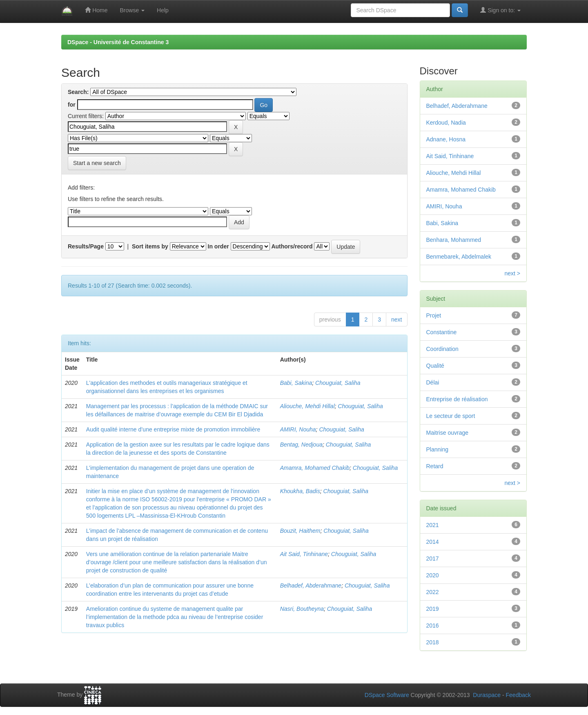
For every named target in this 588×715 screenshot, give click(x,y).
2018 (433, 642)
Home (96, 10)
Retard (435, 466)
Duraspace (487, 695)
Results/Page (86, 246)
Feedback (518, 695)
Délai (433, 382)
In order (218, 246)
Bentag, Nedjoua (301, 445)
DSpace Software (387, 695)
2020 (433, 575)
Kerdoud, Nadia (446, 123)
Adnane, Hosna (446, 139)
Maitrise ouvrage (448, 433)
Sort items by (150, 246)
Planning (438, 449)
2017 (433, 559)
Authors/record (292, 246)
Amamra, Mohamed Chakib (315, 468)
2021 (433, 525)
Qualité (435, 366)
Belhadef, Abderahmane (311, 585)
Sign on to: (500, 10)
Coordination (442, 349)
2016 (433, 626)
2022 (433, 592)
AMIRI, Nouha (298, 429)
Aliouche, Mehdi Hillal (307, 406)
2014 (433, 542)
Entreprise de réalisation (457, 399)
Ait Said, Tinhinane (304, 554)
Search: (78, 92)
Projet (434, 315)
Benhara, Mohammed (454, 240)
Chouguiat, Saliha (338, 383)
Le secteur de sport (451, 416)
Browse (132, 10)
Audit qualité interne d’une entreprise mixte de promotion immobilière (173, 429)
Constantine (442, 332)
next (396, 320)
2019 (433, 609)
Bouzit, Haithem (300, 531)
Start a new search (97, 163)
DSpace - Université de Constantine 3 (118, 42)
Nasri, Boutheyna (302, 609)
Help (163, 10)
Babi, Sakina (296, 383)
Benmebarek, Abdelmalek (459, 257)
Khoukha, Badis (300, 491)
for (72, 105)
